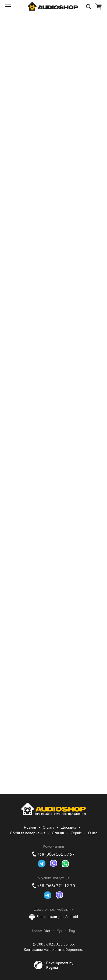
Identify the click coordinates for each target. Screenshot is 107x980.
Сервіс (76, 833)
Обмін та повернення (28, 833)
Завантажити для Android (54, 917)
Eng (72, 931)
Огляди (58, 833)
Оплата (49, 827)
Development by (60, 965)
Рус (60, 931)
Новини (30, 827)
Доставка (69, 827)
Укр (47, 931)
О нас (93, 833)
